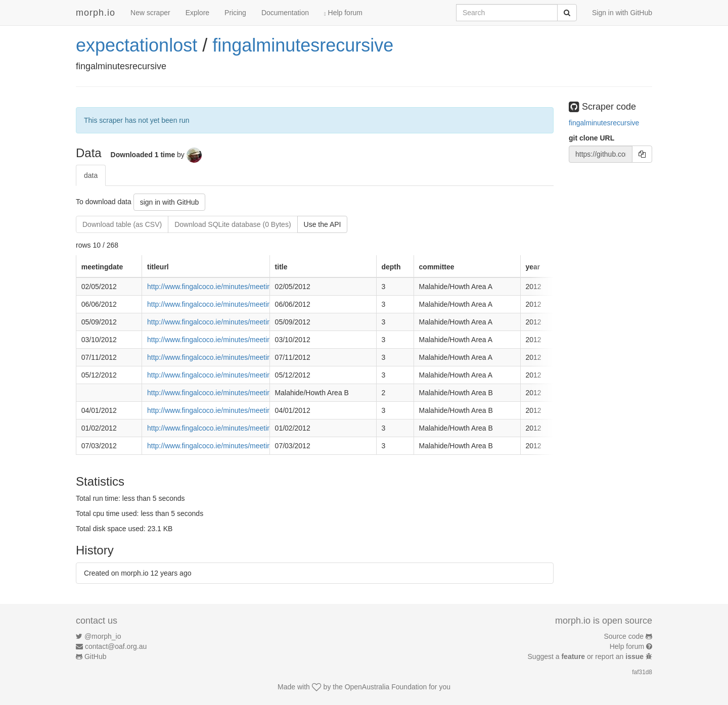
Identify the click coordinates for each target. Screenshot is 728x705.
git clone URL (591, 138)
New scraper (150, 13)
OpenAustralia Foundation (386, 687)
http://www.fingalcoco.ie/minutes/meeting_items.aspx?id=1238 (245, 428)
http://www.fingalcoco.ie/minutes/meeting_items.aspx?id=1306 (245, 357)
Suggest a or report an (587, 656)
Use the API (323, 224)
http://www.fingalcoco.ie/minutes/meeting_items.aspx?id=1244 (245, 446)
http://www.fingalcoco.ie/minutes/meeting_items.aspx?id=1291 (245, 340)
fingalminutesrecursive (303, 45)
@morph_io (103, 636)
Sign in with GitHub (622, 13)
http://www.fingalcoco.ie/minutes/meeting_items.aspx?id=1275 (245, 304)
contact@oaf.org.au (116, 646)
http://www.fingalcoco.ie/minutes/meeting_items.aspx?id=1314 (245, 375)
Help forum (343, 13)
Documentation (285, 13)
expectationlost (136, 45)
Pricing (235, 13)
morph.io (96, 13)
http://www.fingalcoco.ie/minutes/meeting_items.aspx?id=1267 (245, 287)
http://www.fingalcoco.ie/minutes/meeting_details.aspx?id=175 (244, 393)
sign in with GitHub (170, 202)
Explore (197, 13)
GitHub (96, 656)
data (91, 175)
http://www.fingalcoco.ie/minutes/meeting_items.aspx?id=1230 (245, 410)
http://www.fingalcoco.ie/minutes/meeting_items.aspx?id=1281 (245, 322)
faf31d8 (642, 672)
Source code (624, 636)
